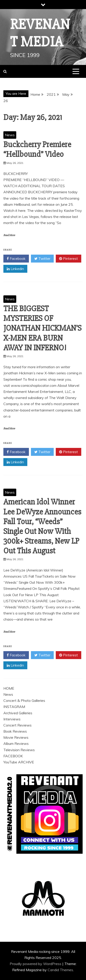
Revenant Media (40, 33)
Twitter (42, 259)
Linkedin (15, 269)
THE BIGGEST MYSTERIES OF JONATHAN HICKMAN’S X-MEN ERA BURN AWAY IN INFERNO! (42, 328)
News (10, 135)
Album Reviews (16, 743)
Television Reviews (19, 750)
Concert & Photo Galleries (24, 700)
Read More (9, 235)
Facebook (16, 259)
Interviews (12, 719)
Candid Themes (60, 970)
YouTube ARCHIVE (19, 762)
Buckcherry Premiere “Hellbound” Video (37, 149)
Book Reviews (15, 731)
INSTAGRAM (14, 707)
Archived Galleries (18, 713)
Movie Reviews (16, 737)
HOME (9, 688)
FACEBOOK (13, 756)
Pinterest (69, 259)
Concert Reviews (17, 725)
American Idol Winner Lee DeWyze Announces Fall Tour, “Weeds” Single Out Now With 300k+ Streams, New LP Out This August (42, 526)
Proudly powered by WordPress (36, 964)
